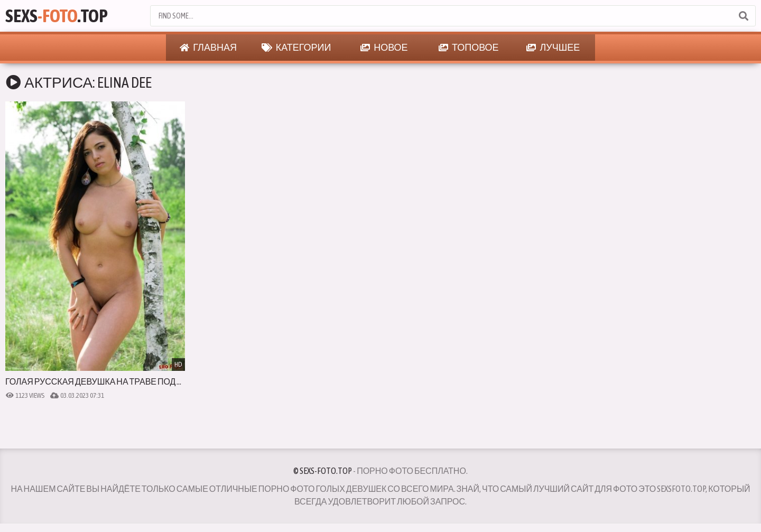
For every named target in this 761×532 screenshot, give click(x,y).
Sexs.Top (57, 16)
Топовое (469, 48)
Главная (208, 48)
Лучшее (553, 48)
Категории (296, 48)
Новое (384, 48)
